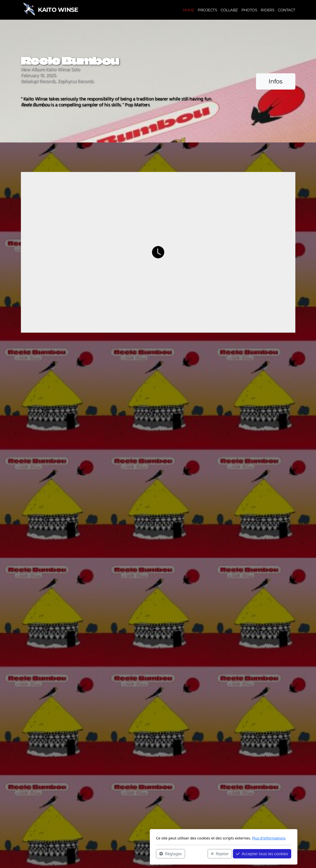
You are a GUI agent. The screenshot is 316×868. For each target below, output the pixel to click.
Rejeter (154, 853)
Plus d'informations (203, 838)
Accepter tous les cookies (197, 853)
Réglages (105, 853)
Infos (275, 81)
